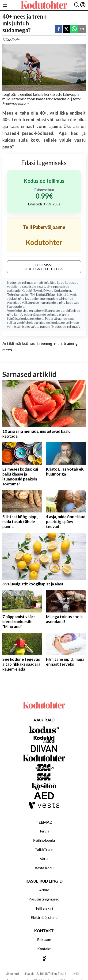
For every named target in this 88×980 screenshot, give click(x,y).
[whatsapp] (74, 29)
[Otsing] (77, 5)
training (71, 343)
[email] (82, 29)
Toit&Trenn (44, 849)
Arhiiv (44, 890)
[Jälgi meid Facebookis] (44, 959)
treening (45, 343)
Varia (44, 858)
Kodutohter (62, 290)
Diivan (48, 290)
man (58, 343)
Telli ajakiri (44, 908)
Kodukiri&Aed (32, 290)
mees (7, 350)
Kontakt (44, 949)
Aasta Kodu (44, 868)
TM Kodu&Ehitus (43, 294)
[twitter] (66, 29)
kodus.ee (72, 282)
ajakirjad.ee (42, 322)
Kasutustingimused (44, 899)
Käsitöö (63, 294)
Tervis (44, 831)
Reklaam (44, 939)
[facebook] (59, 29)
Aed (73, 294)
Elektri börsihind (44, 917)
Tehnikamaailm (18, 294)
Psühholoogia (44, 840)
